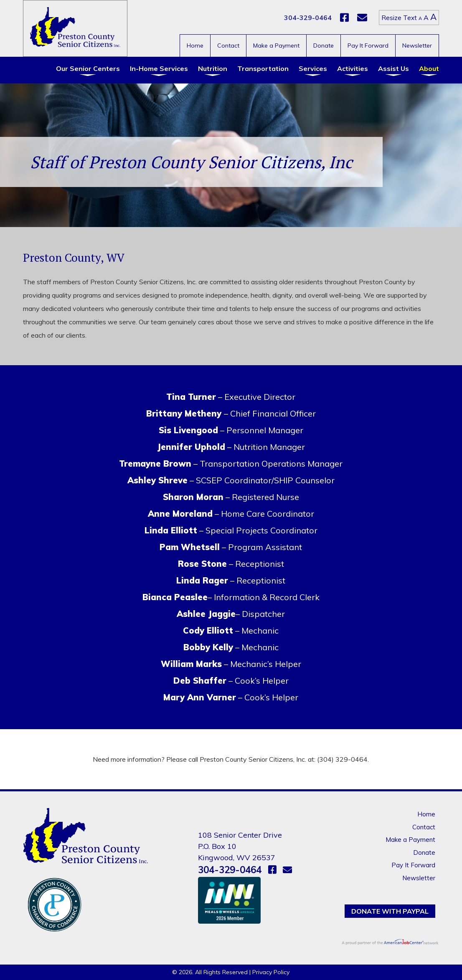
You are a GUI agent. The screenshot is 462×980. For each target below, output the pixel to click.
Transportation (263, 68)
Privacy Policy (271, 972)
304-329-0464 (308, 18)
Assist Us (393, 68)
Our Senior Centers (88, 68)
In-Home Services (159, 68)
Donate (324, 45)
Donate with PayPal (390, 911)
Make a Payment (276, 45)
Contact (228, 45)
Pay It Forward (368, 45)
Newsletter (417, 45)
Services (313, 68)
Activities (353, 68)
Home (195, 45)
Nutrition (213, 68)
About (429, 68)
